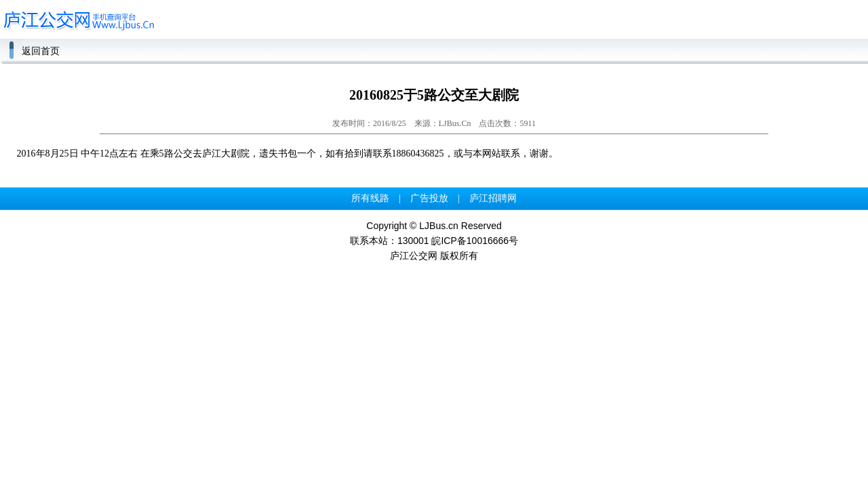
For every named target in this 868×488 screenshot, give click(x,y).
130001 (413, 241)
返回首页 (41, 51)
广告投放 (429, 198)
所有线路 (370, 198)
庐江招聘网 (493, 198)
